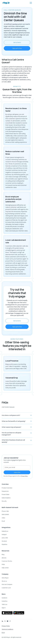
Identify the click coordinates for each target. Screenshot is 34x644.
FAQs (3, 564)
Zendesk (4, 541)
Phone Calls (5, 511)
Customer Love (6, 588)
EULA (3, 633)
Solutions (4, 598)
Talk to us (4, 604)
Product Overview (7, 488)
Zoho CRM (5, 538)
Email (3, 521)
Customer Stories (7, 561)
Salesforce (5, 531)
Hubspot (4, 535)
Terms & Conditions (7, 629)
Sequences (5, 491)
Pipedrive (4, 544)
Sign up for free (17, 48)
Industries (5, 601)
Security (4, 501)
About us (4, 581)
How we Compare (7, 584)
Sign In (4, 608)
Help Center (5, 568)
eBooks (4, 558)
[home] (6, 3)
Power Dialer (6, 494)
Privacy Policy (6, 626)
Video (3, 518)
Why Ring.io (5, 578)
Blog (3, 555)
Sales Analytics (6, 498)
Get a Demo (17, 42)
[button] (30, 3)
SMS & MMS (5, 515)
